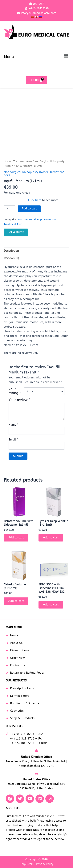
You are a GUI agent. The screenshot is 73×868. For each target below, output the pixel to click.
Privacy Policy (45, 864)
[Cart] (36, 80)
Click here (35, 200)
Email (13, 440)
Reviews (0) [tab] (11, 258)
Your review (19, 400)
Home (7, 161)
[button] (66, 56)
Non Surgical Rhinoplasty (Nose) (26, 172)
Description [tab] (11, 251)
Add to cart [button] (16, 538)
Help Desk (26, 864)
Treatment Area (23, 161)
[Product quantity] (9, 209)
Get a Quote (16, 232)
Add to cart (29, 209)
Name (13, 425)
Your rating (15, 391)
